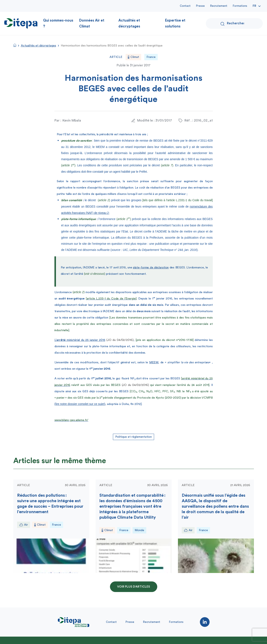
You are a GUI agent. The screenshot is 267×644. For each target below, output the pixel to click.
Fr (254, 6)
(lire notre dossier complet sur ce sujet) (80, 404)
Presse (200, 6)
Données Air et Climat (92, 23)
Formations (240, 6)
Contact (185, 6)
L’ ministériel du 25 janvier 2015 (80, 340)
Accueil (15, 45)
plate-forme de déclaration (151, 268)
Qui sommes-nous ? (58, 23)
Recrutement (219, 6)
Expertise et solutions (175, 23)
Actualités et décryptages (129, 23)
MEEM (154, 362)
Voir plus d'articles (134, 587)
